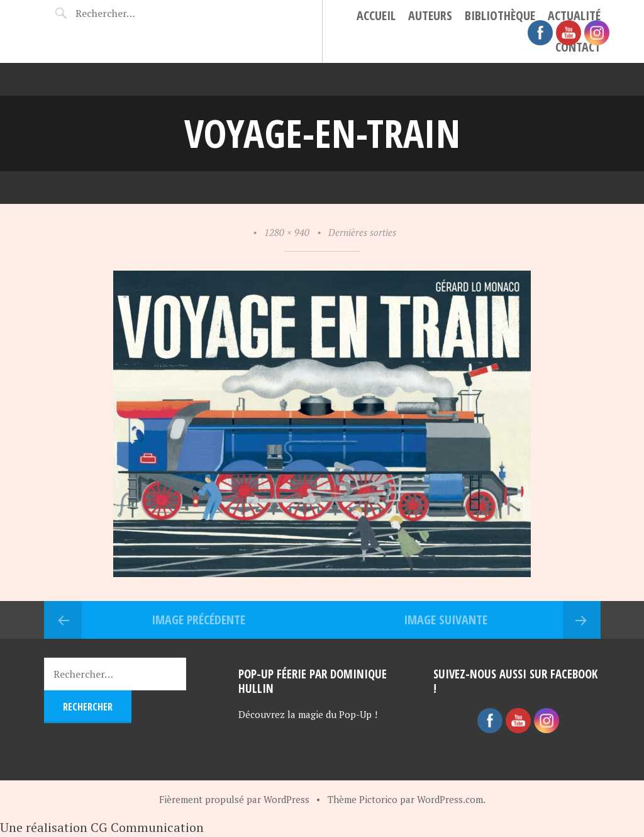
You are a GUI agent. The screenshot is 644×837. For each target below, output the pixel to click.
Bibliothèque (500, 15)
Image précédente (198, 620)
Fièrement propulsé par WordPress (234, 799)
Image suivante (446, 620)
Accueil (376, 15)
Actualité (574, 15)
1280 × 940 (287, 232)
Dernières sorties (362, 232)
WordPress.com (450, 799)
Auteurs (430, 15)
